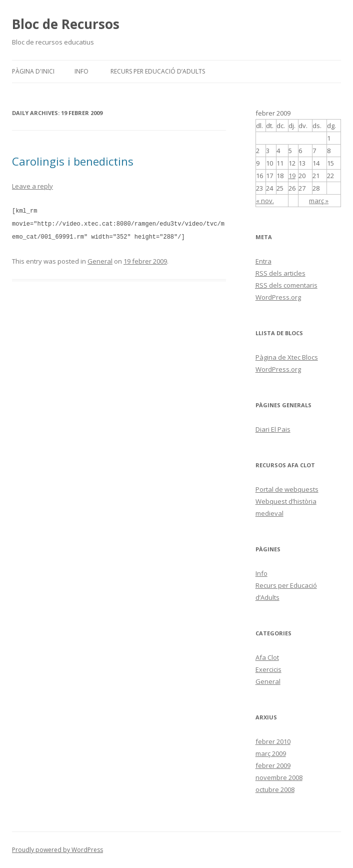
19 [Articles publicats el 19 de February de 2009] (292, 176)
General (100, 260)
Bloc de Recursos (66, 24)
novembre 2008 (279, 777)
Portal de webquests (287, 489)
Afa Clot (267, 657)
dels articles (280, 273)
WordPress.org (278, 297)
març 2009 (271, 753)
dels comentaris (286, 285)
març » (319, 201)
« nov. (265, 201)
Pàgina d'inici (33, 71)
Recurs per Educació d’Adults (158, 71)
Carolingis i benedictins (73, 161)
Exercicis (268, 669)
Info (81, 71)
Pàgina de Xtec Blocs (287, 357)
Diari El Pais (273, 429)
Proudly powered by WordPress (57, 850)
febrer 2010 (273, 741)
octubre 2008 (275, 789)
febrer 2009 (273, 765)
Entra (263, 261)
